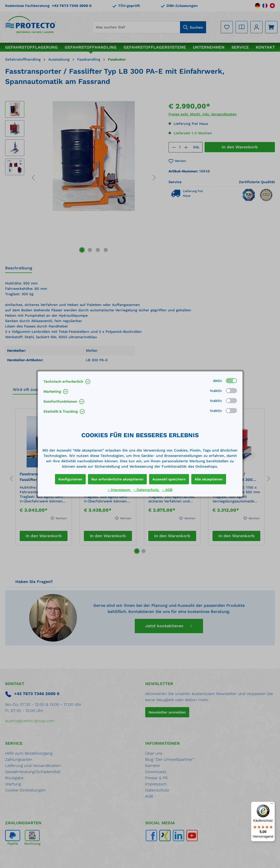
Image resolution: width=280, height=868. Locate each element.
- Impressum (120, 490)
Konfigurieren (70, 479)
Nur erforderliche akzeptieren (117, 479)
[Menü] (272, 805)
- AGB (167, 490)
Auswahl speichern (169, 479)
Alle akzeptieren (209, 479)
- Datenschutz (147, 490)
